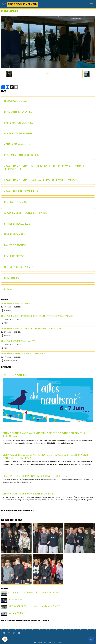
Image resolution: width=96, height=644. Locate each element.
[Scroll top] (91, 639)
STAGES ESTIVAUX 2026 (17, 224)
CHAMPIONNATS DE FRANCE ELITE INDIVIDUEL (28, 494)
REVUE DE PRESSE (14, 256)
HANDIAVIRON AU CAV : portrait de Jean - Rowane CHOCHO (34, 605)
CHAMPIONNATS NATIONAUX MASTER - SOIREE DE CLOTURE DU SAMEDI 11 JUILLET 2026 (45, 435)
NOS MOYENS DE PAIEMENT (20, 267)
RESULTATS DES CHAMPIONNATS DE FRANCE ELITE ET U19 (35, 476)
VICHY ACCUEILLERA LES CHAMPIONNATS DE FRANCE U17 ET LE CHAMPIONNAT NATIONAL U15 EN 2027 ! (47, 456)
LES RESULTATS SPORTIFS (18, 202)
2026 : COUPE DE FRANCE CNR (21, 191)
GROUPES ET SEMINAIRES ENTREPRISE (25, 213)
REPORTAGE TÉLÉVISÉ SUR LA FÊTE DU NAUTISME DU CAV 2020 (36, 593)
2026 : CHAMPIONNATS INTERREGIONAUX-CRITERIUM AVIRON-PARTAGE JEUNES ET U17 (44, 168)
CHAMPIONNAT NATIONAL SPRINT (16, 303)
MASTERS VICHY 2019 (17, 612)
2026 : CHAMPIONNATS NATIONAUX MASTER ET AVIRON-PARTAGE (41, 180)
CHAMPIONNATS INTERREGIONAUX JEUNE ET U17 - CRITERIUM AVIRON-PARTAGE (37, 316)
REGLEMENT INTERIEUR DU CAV (22, 155)
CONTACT (9, 289)
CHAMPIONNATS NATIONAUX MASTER (18, 341)
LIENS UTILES (11, 278)
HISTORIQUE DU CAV (16, 101)
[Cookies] (5, 639)
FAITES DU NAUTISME (15, 375)
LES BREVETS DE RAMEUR (18, 133)
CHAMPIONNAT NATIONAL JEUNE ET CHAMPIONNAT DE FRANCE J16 (31, 329)
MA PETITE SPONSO (15, 245)
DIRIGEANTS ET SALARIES (18, 112)
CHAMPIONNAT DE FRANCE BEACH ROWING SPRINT (24, 354)
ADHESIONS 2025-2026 (17, 144)
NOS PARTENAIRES (14, 234)
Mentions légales (40, 641)
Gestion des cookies (55, 641)
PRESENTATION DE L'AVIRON (20, 123)
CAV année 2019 (15, 599)
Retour (48, 74)
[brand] (20, 4)
